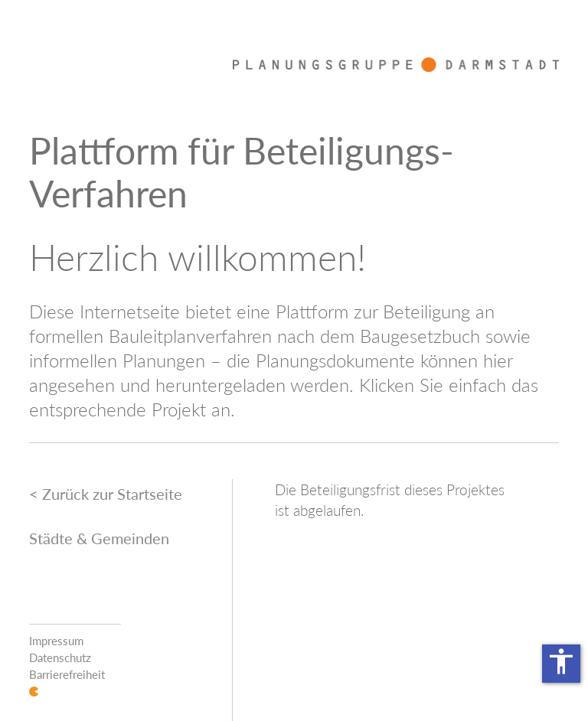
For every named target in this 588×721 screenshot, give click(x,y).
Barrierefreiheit (67, 674)
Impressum (56, 641)
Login (34, 692)
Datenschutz (60, 657)
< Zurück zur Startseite (106, 494)
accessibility (561, 661)
